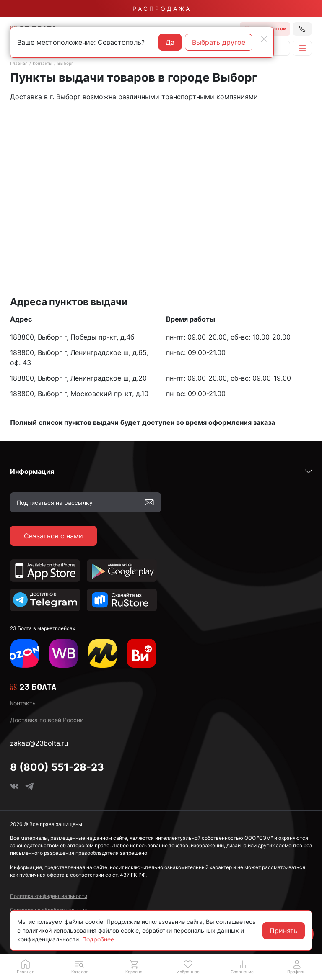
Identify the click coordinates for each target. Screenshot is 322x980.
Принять (284, 931)
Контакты (43, 63)
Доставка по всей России (47, 720)
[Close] (264, 39)
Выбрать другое (219, 42)
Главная (19, 63)
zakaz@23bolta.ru (39, 743)
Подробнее (98, 939)
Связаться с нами (53, 536)
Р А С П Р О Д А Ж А (161, 9)
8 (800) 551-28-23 (57, 767)
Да (170, 42)
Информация (32, 471)
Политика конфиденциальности (49, 896)
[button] (79, 967)
